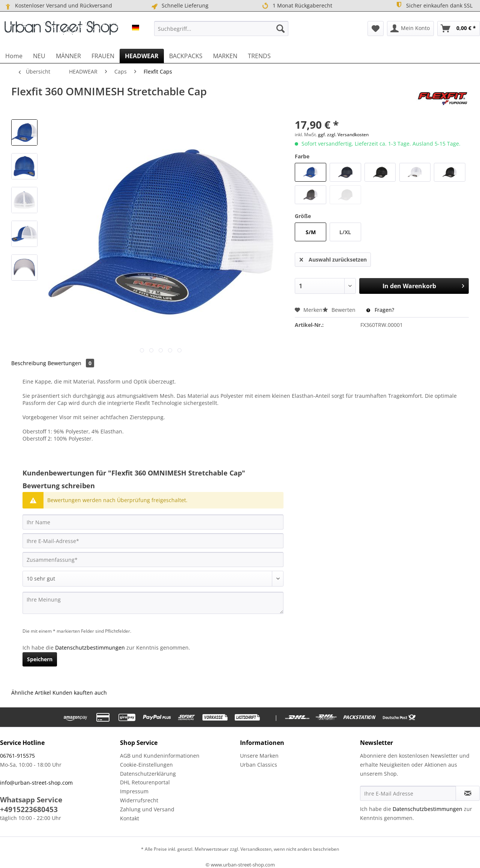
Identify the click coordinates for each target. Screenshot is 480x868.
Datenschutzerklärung (148, 774)
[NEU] (39, 56)
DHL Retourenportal (145, 782)
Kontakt (130, 818)
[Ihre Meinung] (153, 603)
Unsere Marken (259, 756)
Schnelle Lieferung (179, 6)
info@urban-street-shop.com (36, 783)
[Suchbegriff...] (221, 29)
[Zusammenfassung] (153, 560)
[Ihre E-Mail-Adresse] (153, 541)
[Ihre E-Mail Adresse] (408, 793)
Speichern (40, 659)
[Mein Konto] (410, 29)
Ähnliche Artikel (31, 693)
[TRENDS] (259, 56)
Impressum (134, 791)
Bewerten (340, 310)
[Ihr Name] (153, 522)
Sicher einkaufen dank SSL (434, 5)
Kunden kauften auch (80, 693)
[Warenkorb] (459, 29)
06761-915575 (17, 756)
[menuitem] (221, 29)
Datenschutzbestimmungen (90, 648)
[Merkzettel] (376, 29)
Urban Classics (259, 765)
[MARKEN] (225, 56)
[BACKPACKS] (186, 56)
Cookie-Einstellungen (146, 765)
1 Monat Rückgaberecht (296, 6)
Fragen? (380, 310)
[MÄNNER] (68, 56)
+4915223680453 (29, 809)
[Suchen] (280, 29)
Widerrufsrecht (139, 800)
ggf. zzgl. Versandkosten (343, 135)
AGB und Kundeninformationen (160, 756)
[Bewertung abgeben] (153, 579)
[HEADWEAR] (142, 56)
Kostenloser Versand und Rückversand (58, 6)
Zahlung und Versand (147, 809)
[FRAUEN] (103, 56)
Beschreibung (29, 363)
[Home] (14, 56)
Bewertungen (71, 363)
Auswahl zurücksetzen (333, 258)
